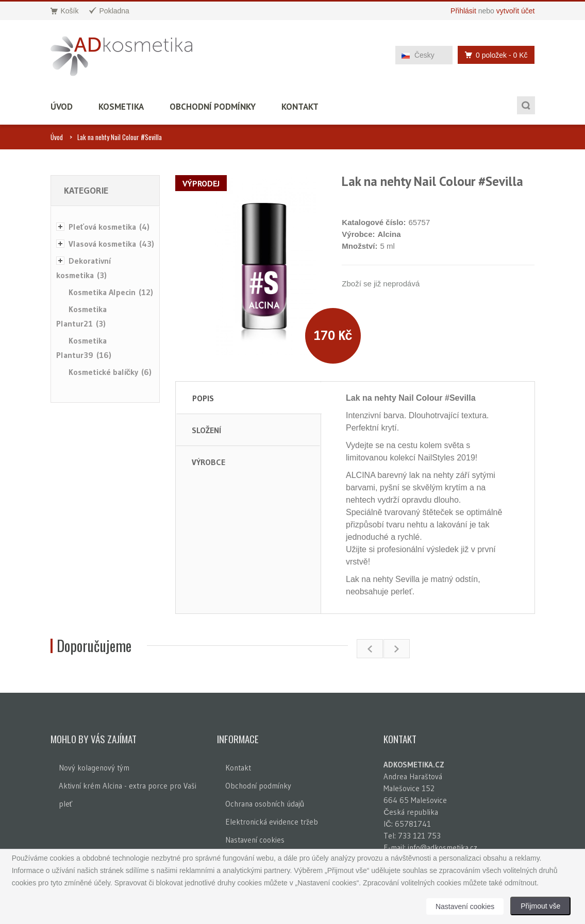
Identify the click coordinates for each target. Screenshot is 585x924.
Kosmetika (121, 107)
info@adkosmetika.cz (442, 848)
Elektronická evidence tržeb (272, 822)
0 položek (493, 55)
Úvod (62, 107)
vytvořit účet (516, 11)
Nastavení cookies (255, 840)
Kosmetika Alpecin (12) (111, 292)
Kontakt (300, 107)
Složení (206, 430)
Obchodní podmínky (213, 107)
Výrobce (208, 462)
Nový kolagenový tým (94, 768)
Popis (203, 398)
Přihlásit (463, 11)
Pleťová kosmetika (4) (109, 227)
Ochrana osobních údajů (265, 804)
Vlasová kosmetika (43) (111, 244)
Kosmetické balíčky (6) (110, 372)
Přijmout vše (540, 906)
